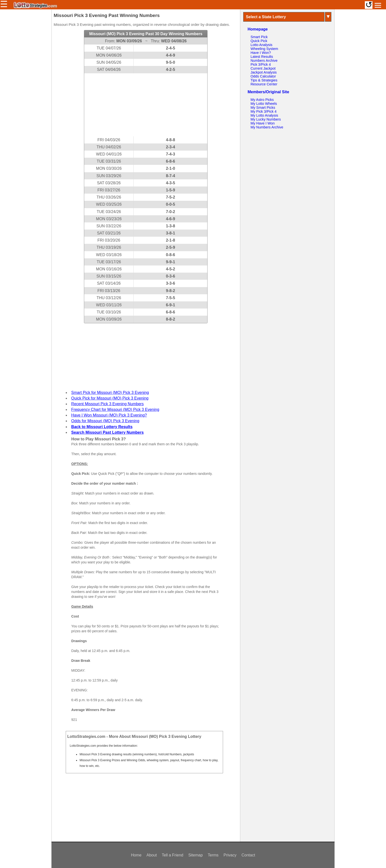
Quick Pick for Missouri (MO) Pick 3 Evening (110, 398)
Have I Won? (261, 53)
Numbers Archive (264, 61)
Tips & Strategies (264, 80)
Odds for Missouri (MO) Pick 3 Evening (105, 421)
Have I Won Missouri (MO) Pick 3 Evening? (109, 415)
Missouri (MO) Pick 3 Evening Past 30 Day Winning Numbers (146, 34)
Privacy (230, 855)
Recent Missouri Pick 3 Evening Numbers (107, 404)
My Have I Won (263, 123)
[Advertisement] (146, 105)
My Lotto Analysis (264, 115)
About (152, 855)
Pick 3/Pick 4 (261, 64)
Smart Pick (259, 37)
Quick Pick (259, 41)
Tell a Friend (172, 855)
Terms (213, 855)
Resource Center (264, 84)
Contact (248, 855)
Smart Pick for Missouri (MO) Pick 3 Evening (110, 393)
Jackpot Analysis (264, 72)
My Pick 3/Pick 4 (264, 111)
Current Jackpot (263, 68)
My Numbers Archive (267, 127)
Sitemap (196, 855)
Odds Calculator (263, 76)
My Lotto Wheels (264, 104)
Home (136, 855)
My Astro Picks (262, 100)
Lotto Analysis (262, 45)
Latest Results (262, 57)
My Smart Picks (263, 108)
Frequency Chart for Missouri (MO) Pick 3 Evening (115, 410)
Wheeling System (264, 49)
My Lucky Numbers (266, 119)
